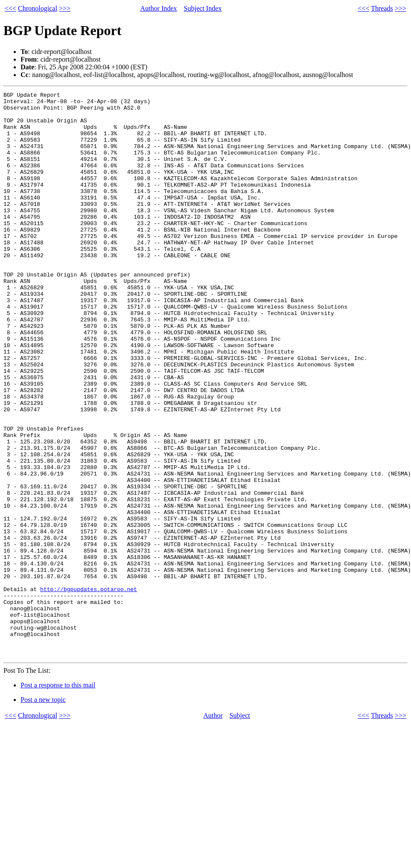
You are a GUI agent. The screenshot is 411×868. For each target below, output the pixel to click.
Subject (240, 828)
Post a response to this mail (58, 798)
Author (213, 828)
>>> (65, 8)
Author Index (159, 8)
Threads (382, 8)
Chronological (38, 8)
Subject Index (203, 8)
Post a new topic (43, 813)
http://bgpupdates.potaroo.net (89, 689)
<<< (10, 8)
